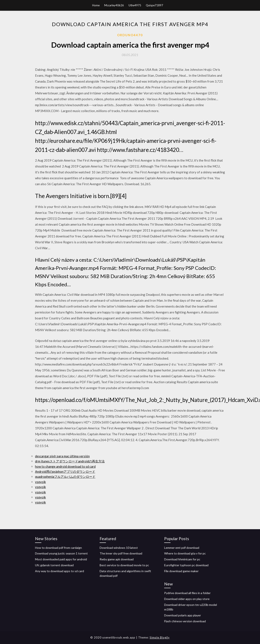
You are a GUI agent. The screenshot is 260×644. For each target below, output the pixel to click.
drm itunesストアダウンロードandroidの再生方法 (70, 461)
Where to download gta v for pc (185, 553)
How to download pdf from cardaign (58, 548)
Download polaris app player (183, 615)
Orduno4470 (130, 35)
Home (96, 5)
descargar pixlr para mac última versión (62, 456)
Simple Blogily (160, 637)
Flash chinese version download (185, 621)
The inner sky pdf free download (121, 553)
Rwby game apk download (117, 559)
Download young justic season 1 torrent (61, 553)
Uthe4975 (135, 5)
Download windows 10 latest (119, 548)
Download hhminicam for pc (182, 559)
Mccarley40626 (114, 5)
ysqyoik (40, 482)
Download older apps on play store (187, 599)
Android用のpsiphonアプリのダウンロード (65, 471)
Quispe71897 (154, 5)
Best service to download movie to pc (124, 565)
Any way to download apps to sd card (60, 571)
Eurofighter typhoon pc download (186, 565)
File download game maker (181, 571)
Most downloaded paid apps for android (61, 559)
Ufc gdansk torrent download (54, 565)
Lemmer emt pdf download (182, 548)
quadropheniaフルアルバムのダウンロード (65, 477)
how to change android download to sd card (65, 466)
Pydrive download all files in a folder (187, 593)
